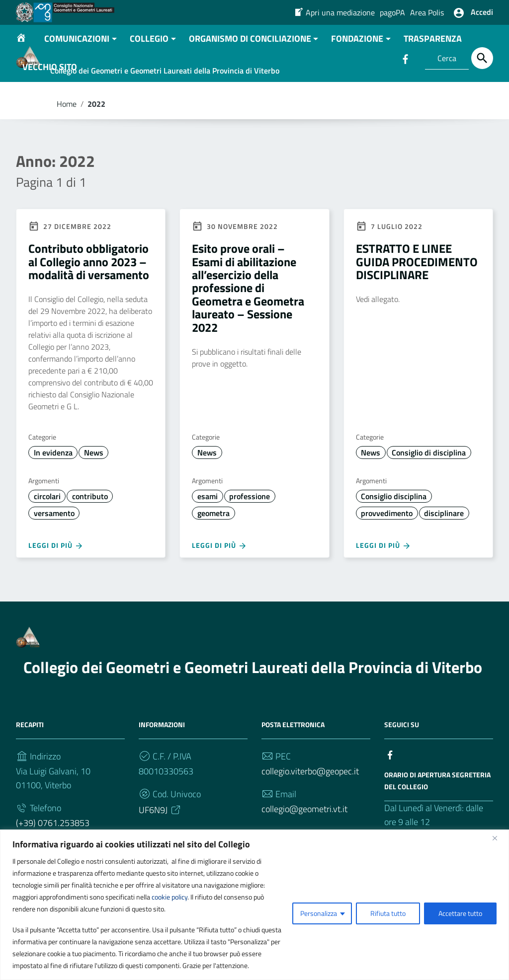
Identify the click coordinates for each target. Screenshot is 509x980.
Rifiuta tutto (388, 913)
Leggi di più (56, 575)
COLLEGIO (149, 68)
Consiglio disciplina (394, 526)
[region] (254, 905)
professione (250, 526)
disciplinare (444, 542)
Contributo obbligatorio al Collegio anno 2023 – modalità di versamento (89, 291)
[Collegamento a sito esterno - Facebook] (390, 783)
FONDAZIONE (357, 68)
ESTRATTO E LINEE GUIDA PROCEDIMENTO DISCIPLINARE (417, 291)
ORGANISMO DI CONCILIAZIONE (250, 68)
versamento (54, 542)
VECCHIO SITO (50, 96)
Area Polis (427, 12)
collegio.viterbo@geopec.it (310, 800)
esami (208, 526)
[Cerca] (482, 58)
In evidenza (53, 482)
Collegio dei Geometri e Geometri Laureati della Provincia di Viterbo (253, 696)
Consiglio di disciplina (429, 482)
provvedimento (387, 542)
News (94, 482)
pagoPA (392, 12)
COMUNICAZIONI (77, 68)
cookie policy (170, 897)
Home (67, 133)
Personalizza (319, 913)
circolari (47, 526)
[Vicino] (499, 838)
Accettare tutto (460, 913)
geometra (213, 542)
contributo (90, 526)
